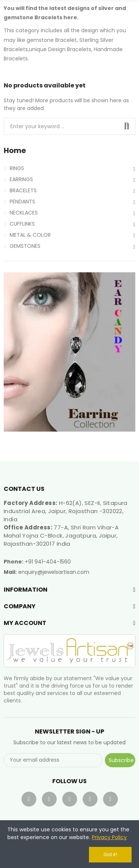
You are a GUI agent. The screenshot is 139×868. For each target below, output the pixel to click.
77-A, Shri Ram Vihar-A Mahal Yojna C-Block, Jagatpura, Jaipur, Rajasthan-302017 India (61, 536)
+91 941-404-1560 (48, 562)
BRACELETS (23, 190)
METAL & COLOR (30, 235)
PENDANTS (22, 202)
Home (15, 151)
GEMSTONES (25, 246)
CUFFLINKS (22, 224)
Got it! (110, 854)
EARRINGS (21, 179)
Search (127, 126)
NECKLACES (24, 213)
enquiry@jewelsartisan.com (54, 572)
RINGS (17, 168)
